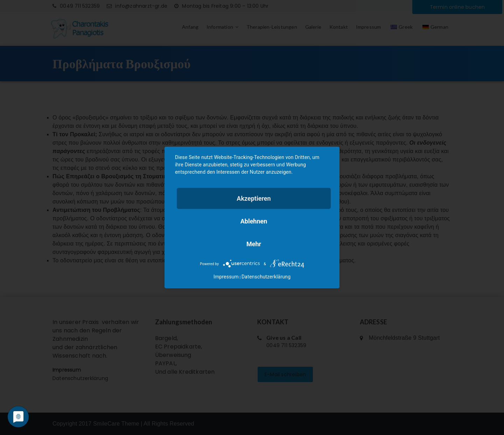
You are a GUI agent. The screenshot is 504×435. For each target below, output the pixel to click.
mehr (254, 244)
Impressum (226, 277)
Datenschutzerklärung (266, 277)
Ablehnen (254, 221)
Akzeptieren (254, 198)
